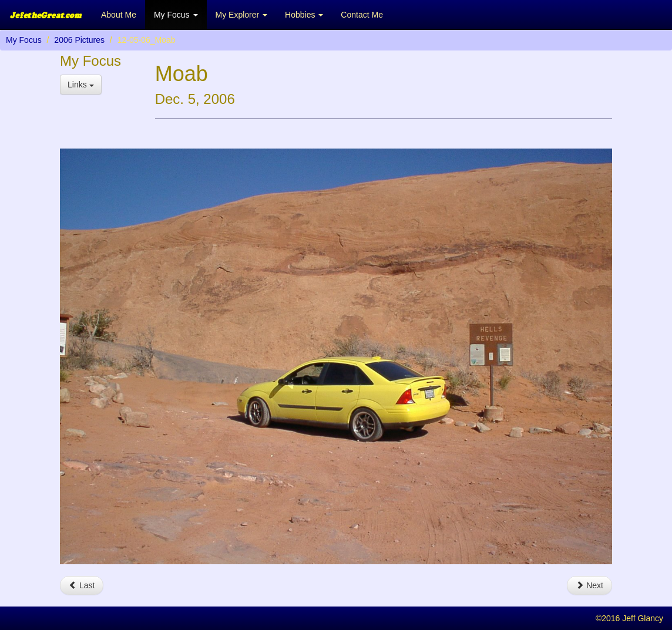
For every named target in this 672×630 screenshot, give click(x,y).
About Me (119, 15)
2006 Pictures (79, 40)
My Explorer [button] (242, 15)
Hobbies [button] (304, 15)
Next (589, 585)
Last (82, 585)
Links (81, 85)
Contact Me (362, 15)
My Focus (24, 40)
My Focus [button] (176, 15)
